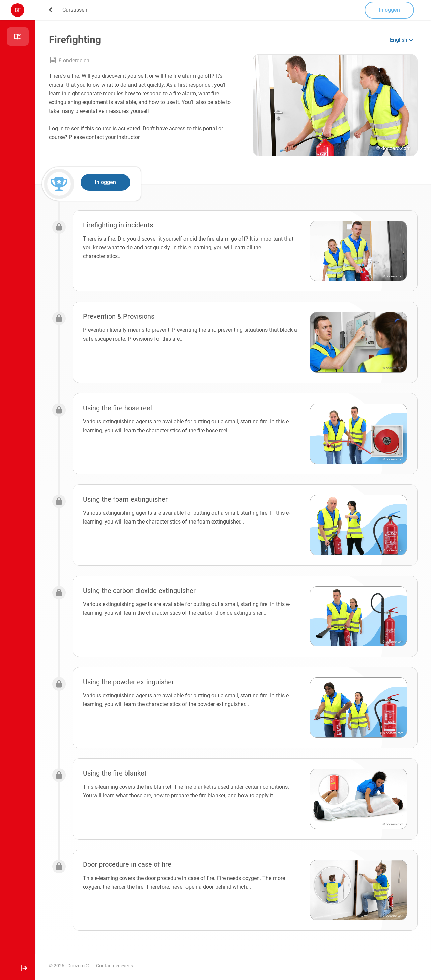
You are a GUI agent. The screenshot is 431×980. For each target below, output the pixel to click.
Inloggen (389, 10)
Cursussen (75, 10)
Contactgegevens (114, 966)
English (399, 40)
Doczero (76, 966)
